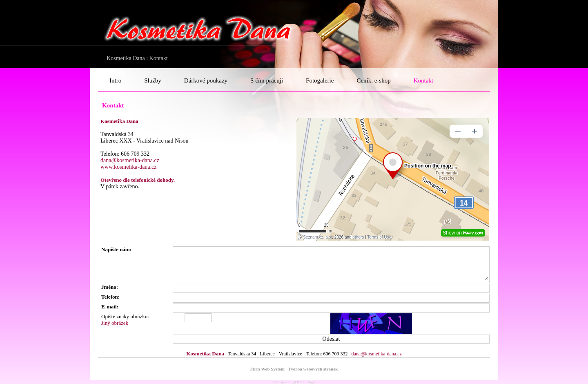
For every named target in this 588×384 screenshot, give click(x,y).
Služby (153, 80)
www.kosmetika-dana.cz (128, 167)
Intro (115, 80)
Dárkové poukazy (206, 80)
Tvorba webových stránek (313, 369)
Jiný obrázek (115, 323)
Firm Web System (267, 369)
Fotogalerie (320, 80)
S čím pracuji (267, 80)
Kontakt (423, 80)
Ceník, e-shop (373, 80)
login (312, 382)
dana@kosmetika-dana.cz (130, 160)
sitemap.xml (281, 382)
